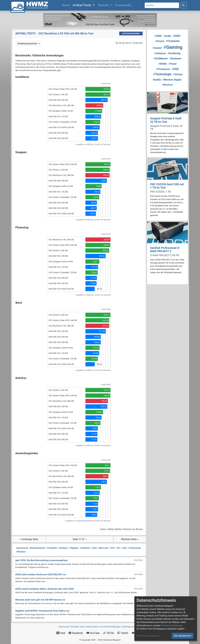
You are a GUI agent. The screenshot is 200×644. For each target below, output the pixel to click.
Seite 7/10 (79, 539)
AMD (158, 36)
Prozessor (163, 69)
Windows (21, 552)
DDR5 (177, 36)
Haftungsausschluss (132, 627)
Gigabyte (74, 548)
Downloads (123, 5)
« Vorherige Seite (29, 539)
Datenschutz (92, 627)
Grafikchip (174, 53)
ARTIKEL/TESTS (25, 34)
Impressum (64, 627)
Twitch (123, 633)
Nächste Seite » (130, 539)
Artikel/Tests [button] (82, 5)
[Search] (162, 5)
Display (160, 41)
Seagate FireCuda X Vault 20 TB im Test (166, 120)
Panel (172, 64)
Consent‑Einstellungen (110, 627)
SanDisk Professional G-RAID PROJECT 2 (165, 250)
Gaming (173, 47)
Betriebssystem (37, 548)
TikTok (109, 633)
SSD (124, 548)
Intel (94, 548)
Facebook (76, 633)
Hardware (85, 548)
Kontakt (74, 627)
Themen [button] (104, 5)
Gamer (157, 48)
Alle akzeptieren (183, 636)
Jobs (82, 627)
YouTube (93, 633)
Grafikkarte (161, 59)
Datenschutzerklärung (172, 625)
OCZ (112, 548)
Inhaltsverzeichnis (28, 44)
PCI (118, 548)
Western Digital (172, 80)
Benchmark (22, 548)
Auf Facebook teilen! (131, 34)
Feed (61, 633)
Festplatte (52, 548)
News (67, 5)
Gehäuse (63, 548)
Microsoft (103, 548)
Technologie (134, 548)
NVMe (163, 64)
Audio (167, 36)
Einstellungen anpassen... (149, 636)
